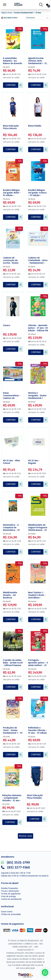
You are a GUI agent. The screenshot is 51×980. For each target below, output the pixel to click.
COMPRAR (11, 85)
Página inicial (7, 13)
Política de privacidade (11, 914)
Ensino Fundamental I (24, 13)
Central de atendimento (11, 899)
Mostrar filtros (9, 18)
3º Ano (38, 13)
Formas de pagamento (11, 894)
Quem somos (7, 912)
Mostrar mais (26, 836)
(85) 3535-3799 (16, 863)
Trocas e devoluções (10, 891)
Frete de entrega (8, 896)
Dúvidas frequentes (10, 888)
